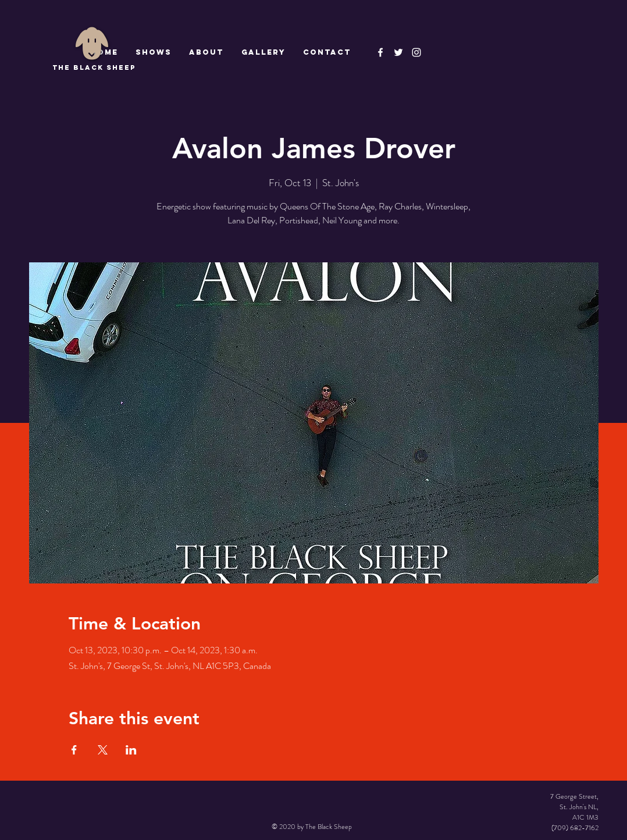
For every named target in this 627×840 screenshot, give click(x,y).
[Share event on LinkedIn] (131, 750)
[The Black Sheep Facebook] (380, 52)
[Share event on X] (103, 750)
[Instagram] (416, 52)
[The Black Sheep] (398, 52)
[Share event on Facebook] (74, 750)
